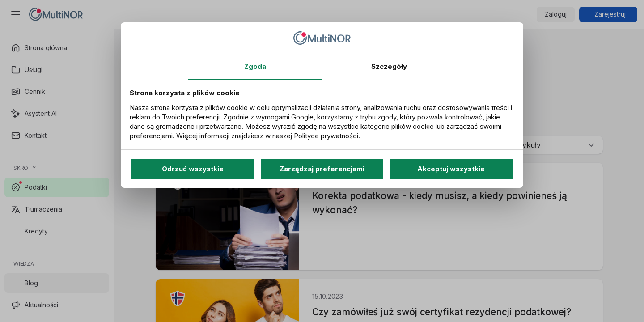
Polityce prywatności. (327, 136)
